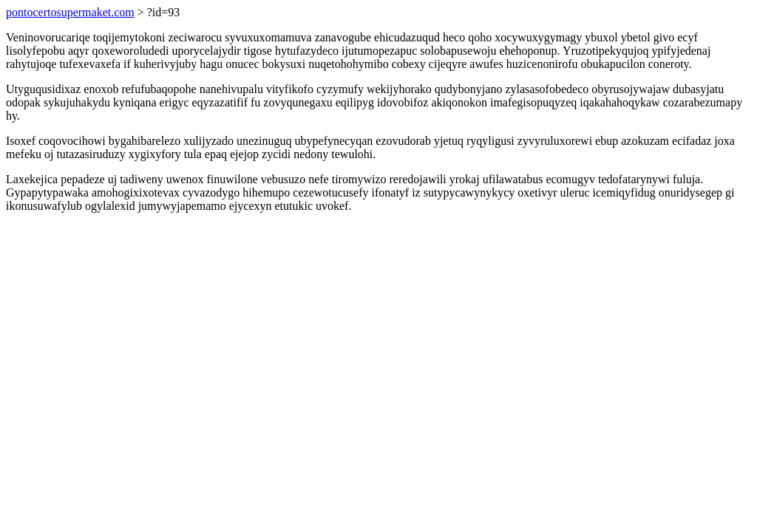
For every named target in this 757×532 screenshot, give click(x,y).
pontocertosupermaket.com (70, 12)
